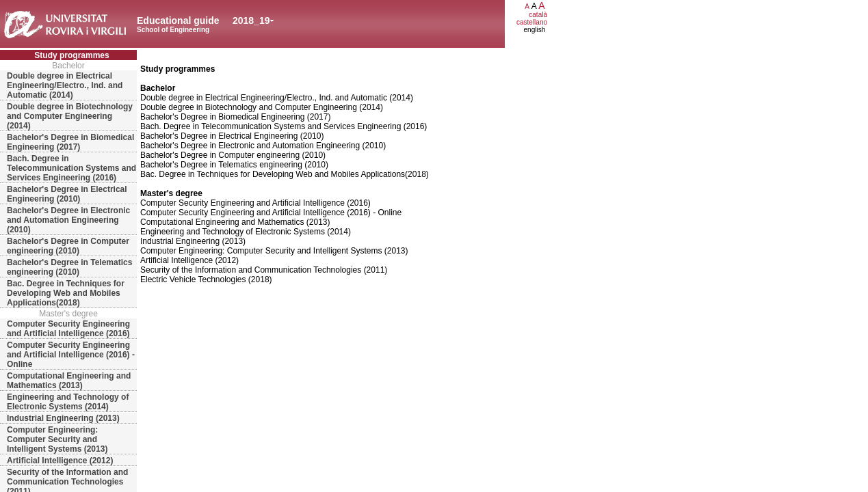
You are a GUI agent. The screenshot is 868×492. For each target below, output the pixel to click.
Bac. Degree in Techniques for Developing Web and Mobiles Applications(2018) (66, 293)
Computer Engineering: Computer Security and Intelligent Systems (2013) (57, 439)
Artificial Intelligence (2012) (60, 461)
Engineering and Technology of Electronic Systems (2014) (68, 402)
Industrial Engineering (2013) (63, 418)
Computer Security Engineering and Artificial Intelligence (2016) (68, 329)
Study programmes (71, 55)
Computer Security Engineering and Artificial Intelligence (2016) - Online (71, 355)
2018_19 (251, 20)
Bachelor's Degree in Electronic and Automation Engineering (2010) (68, 220)
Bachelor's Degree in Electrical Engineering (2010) (67, 194)
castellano (532, 22)
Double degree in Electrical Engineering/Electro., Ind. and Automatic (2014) (65, 85)
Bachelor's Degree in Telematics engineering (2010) (69, 267)
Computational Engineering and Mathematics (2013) (69, 381)
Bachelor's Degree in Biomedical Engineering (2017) (70, 142)
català (538, 15)
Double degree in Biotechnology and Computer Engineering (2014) (70, 116)
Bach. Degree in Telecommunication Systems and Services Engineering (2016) (71, 168)
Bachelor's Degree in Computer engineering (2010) (68, 246)
